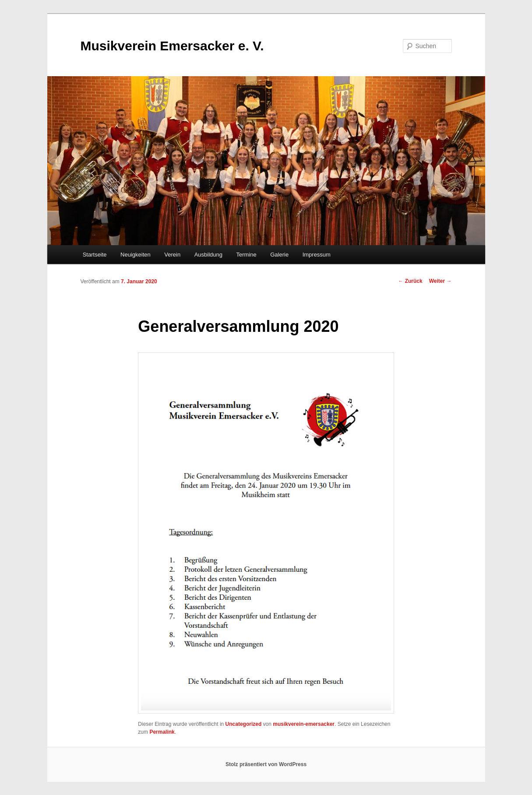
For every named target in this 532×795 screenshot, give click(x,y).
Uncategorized (244, 724)
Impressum (317, 255)
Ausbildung (208, 255)
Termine (246, 255)
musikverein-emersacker (304, 724)
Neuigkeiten (136, 255)
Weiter (440, 281)
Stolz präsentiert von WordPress (266, 764)
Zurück (410, 281)
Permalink (162, 732)
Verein (172, 255)
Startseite (95, 255)
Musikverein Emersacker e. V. (172, 46)
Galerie (279, 255)
